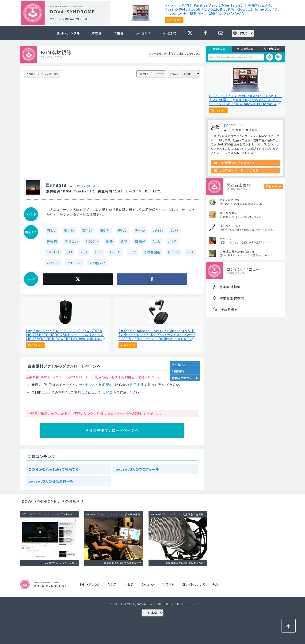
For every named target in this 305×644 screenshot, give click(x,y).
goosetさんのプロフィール (137, 469)
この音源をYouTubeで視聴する (54, 469)
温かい (87, 230)
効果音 (97, 33)
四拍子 (140, 241)
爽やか (140, 230)
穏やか (105, 230)
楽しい (69, 230)
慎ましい (71, 241)
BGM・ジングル (68, 33)
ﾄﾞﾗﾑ (190, 252)
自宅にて (226, 239)
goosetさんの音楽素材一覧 (51, 481)
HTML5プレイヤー (151, 74)
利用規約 (169, 33)
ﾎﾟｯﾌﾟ (172, 241)
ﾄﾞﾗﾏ (84, 252)
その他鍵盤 (152, 252)
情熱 (110, 241)
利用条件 (137, 385)
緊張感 (52, 241)
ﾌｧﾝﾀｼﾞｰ (92, 241)
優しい (122, 230)
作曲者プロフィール (185, 378)
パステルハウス (230, 200)
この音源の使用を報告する (237, 163)
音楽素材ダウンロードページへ (112, 430)
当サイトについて (194, 584)
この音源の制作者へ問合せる (239, 170)
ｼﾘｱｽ (175, 230)
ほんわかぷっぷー (231, 226)
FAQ (109, 392)
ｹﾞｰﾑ (99, 252)
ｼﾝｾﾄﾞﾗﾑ (53, 263)
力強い (158, 230)
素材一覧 (271, 186)
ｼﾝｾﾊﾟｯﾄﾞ (74, 263)
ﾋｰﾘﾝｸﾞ (116, 252)
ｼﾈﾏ (70, 252)
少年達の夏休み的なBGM (237, 251)
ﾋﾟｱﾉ (132, 252)
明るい (51, 230)
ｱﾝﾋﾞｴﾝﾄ (53, 252)
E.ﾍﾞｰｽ (174, 252)
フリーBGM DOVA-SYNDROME (69, 19)
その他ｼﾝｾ (97, 263)
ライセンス (143, 33)
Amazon (174, 20)
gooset (92, 186)
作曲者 (118, 33)
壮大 (157, 241)
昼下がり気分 (229, 213)
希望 (124, 241)
